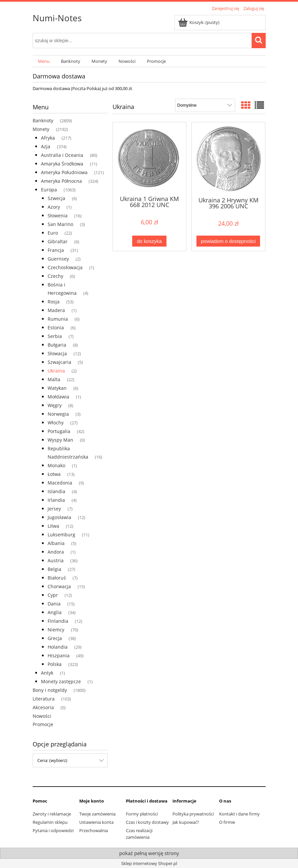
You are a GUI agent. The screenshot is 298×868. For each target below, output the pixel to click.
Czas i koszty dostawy (147, 822)
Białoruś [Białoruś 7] (57, 578)
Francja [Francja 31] (56, 250)
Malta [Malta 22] (54, 379)
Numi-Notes (57, 18)
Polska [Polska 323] (55, 664)
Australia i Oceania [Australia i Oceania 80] (62, 155)
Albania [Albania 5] (56, 543)
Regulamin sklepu (50, 822)
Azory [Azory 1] (54, 207)
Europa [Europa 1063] (49, 190)
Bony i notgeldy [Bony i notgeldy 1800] (50, 690)
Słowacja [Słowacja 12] (57, 353)
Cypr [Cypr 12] (53, 595)
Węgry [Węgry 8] (55, 405)
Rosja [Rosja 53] (54, 302)
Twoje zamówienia (97, 814)
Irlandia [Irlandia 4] (56, 500)
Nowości (42, 716)
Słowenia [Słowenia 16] (58, 216)
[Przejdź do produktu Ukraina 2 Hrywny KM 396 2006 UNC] (228, 159)
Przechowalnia (94, 830)
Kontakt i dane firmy (239, 814)
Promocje (43, 724)
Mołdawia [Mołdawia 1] (58, 397)
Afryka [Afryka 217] (48, 138)
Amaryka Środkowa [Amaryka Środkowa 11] (62, 164)
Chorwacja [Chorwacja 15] (59, 586)
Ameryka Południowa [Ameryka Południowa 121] (64, 172)
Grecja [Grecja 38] (55, 638)
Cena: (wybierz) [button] (52, 760)
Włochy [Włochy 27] (56, 423)
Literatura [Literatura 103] (44, 699)
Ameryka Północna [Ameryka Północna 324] (61, 181)
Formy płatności (142, 814)
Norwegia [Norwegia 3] (58, 414)
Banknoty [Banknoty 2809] (43, 120)
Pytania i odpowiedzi (53, 830)
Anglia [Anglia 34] (55, 612)
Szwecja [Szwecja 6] (56, 198)
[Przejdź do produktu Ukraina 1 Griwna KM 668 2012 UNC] (149, 158)
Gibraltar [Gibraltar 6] (58, 241)
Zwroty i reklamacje (52, 814)
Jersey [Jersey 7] (54, 509)
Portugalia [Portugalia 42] (59, 431)
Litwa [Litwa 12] (53, 526)
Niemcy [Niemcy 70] (56, 630)
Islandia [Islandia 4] (56, 491)
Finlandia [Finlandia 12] (58, 621)
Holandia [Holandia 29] (58, 647)
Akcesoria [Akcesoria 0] (43, 707)
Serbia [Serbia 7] (55, 336)
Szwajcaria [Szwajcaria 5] (59, 362)
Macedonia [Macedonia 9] (60, 483)
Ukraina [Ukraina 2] (56, 371)
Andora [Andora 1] (56, 552)
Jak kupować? (186, 822)
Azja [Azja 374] (46, 146)
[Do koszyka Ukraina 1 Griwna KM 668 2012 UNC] (149, 241)
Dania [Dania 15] (54, 604)
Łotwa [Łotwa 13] (54, 474)
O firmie (227, 822)
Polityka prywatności (193, 814)
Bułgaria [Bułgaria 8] (57, 345)
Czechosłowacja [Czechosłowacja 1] (65, 267)
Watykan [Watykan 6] (57, 388)
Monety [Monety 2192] (41, 129)
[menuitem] (44, 61)
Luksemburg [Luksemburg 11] (61, 535)
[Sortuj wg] (205, 105)
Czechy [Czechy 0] (55, 276)
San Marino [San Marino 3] (60, 224)
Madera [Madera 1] (56, 310)
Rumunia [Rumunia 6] (58, 319)
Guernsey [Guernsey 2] (58, 259)
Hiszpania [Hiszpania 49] (59, 655)
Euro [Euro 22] (53, 233)
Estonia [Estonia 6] (56, 327)
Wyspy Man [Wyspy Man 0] (60, 440)
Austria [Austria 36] (56, 560)
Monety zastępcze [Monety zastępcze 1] (61, 681)
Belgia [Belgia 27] (54, 569)
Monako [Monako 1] (56, 465)
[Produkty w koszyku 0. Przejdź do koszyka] (199, 22)
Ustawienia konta (96, 822)
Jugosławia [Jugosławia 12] (59, 517)
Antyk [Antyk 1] (47, 673)
